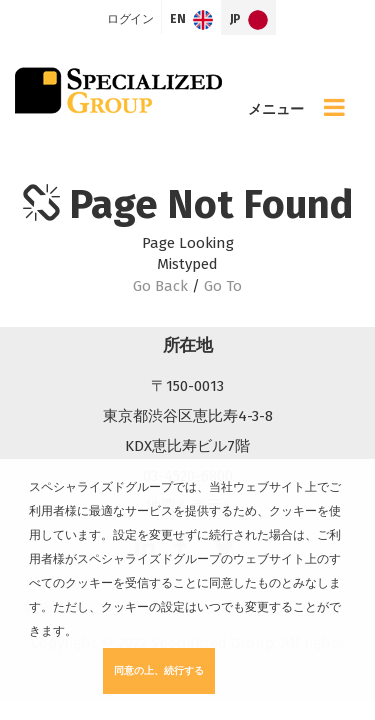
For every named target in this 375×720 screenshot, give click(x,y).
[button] (82, 632)
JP (249, 20)
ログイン (130, 19)
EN (191, 20)
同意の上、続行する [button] (159, 670)
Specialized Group (118, 90)
